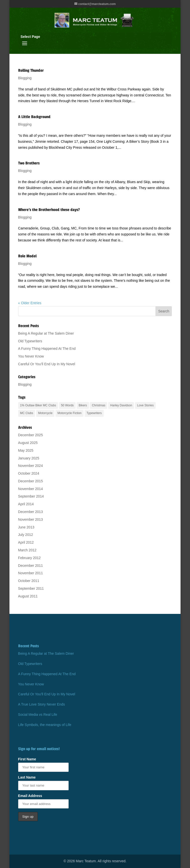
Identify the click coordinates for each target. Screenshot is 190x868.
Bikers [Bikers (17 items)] (83, 405)
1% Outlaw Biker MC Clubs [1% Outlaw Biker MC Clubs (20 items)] (38, 405)
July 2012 (26, 535)
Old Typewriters (30, 341)
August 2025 (28, 443)
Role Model (27, 256)
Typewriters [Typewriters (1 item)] (94, 413)
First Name (27, 759)
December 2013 (31, 512)
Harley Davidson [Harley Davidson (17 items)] (121, 405)
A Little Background (34, 117)
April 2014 (26, 504)
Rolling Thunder (31, 71)
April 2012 (26, 542)
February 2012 (29, 558)
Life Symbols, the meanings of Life (45, 725)
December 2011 (31, 566)
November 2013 (31, 519)
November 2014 (31, 489)
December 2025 (31, 435)
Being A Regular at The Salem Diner (46, 333)
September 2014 (31, 496)
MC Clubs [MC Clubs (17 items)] (27, 413)
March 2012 (27, 550)
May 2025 (26, 450)
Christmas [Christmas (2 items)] (98, 405)
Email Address (30, 796)
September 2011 (31, 588)
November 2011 (31, 573)
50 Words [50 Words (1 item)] (67, 405)
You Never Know (31, 356)
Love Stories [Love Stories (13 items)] (145, 405)
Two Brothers (29, 163)
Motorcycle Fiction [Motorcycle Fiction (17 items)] (70, 413)
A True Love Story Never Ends (42, 704)
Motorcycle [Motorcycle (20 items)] (45, 413)
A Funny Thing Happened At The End (47, 349)
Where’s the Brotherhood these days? (49, 210)
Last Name (27, 777)
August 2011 (28, 596)
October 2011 (29, 581)
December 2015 (31, 481)
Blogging (25, 78)
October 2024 (29, 473)
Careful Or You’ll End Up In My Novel (47, 364)
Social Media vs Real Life (38, 715)
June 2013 (26, 527)
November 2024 (31, 466)
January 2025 (29, 458)
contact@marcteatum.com (97, 4)
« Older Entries (30, 303)
